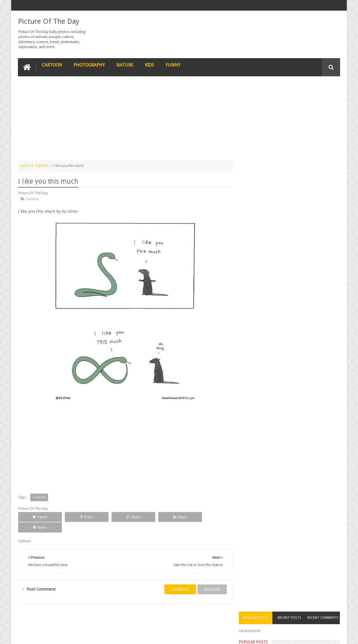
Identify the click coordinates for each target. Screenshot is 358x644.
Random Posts (260, 88)
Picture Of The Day (49, 21)
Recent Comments (324, 88)
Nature (125, 65)
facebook (178, 579)
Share (81, 517)
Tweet (38, 517)
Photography (89, 65)
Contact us (326, 618)
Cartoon (52, 65)
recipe (28, 618)
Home (25, 165)
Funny (173, 65)
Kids (149, 65)
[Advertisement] (124, 121)
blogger (210, 579)
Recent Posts (292, 88)
